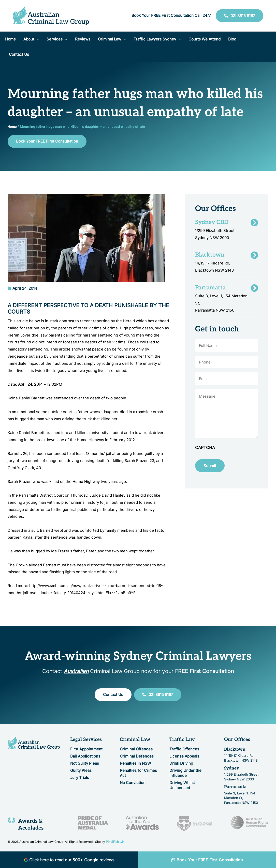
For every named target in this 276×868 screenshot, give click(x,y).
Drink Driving (181, 763)
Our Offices (237, 740)
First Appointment (86, 749)
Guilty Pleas (81, 770)
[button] (31, 39)
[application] (37, 39)
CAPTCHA (205, 448)
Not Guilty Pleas (85, 763)
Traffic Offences (184, 749)
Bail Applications (85, 756)
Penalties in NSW (135, 763)
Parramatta (235, 787)
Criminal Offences (136, 749)
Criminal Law (135, 740)
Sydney (232, 768)
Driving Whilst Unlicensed (182, 785)
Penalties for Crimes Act (138, 773)
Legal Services (86, 740)
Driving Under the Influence (185, 773)
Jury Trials (80, 778)
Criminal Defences (137, 756)
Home (12, 127)
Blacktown (235, 749)
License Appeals (184, 756)
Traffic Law (182, 740)
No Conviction (133, 783)
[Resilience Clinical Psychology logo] (34, 743)
